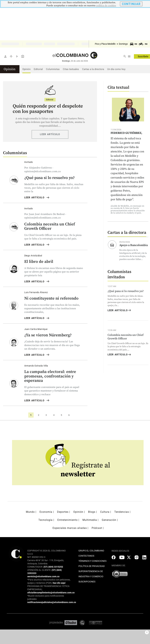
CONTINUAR (131, 4)
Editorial (38, 69)
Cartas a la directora (93, 69)
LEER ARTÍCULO (50, 134)
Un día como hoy (116, 69)
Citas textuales (71, 69)
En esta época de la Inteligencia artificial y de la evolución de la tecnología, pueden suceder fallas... (133, 255)
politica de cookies (106, 6)
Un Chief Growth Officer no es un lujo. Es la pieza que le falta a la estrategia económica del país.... (128, 347)
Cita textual (118, 87)
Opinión (26, 69)
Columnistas (53, 69)
